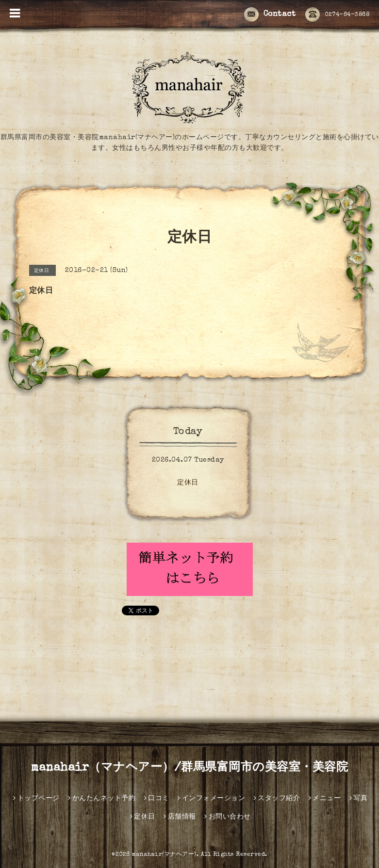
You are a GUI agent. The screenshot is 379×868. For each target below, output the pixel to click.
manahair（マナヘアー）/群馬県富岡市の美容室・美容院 (189, 768)
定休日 (188, 483)
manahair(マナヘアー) (164, 855)
